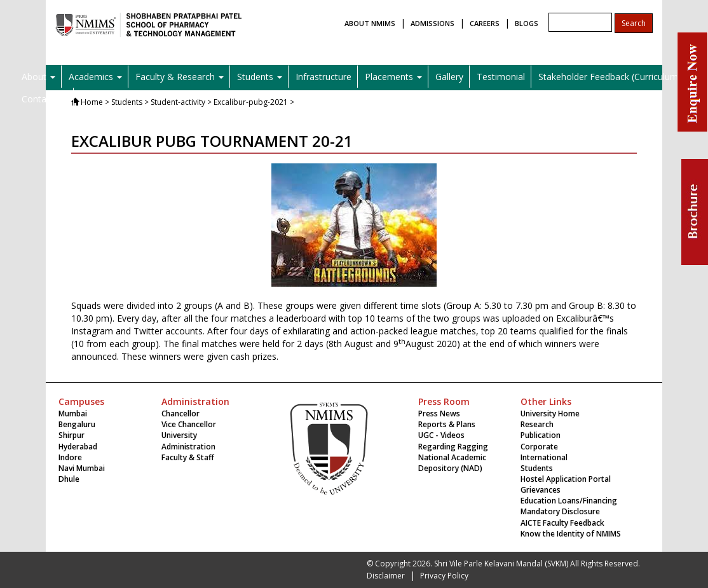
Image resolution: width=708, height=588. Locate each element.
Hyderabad (78, 447)
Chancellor (180, 414)
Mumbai (73, 414)
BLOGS (527, 23)
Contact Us (44, 99)
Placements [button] (393, 77)
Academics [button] (95, 77)
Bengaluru (77, 424)
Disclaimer (386, 576)
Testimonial (501, 77)
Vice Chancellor (189, 424)
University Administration (188, 441)
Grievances (541, 490)
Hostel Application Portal (566, 479)
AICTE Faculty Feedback (562, 523)
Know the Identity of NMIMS (571, 534)
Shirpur (71, 435)
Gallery (449, 77)
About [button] (38, 77)
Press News (439, 414)
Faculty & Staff (188, 457)
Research (537, 424)
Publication (541, 435)
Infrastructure (323, 77)
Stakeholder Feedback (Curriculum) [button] (614, 77)
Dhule (69, 479)
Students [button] (260, 77)
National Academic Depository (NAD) (452, 463)
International (544, 457)
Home (92, 102)
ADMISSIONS (432, 23)
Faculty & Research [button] (180, 77)
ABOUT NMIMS (370, 23)
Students (537, 468)
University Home (550, 414)
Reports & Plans (447, 424)
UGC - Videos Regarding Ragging (453, 441)
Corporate (539, 447)
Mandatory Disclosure (560, 511)
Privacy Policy (444, 576)
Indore (70, 457)
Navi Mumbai (82, 468)
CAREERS (485, 23)
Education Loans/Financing (569, 501)
